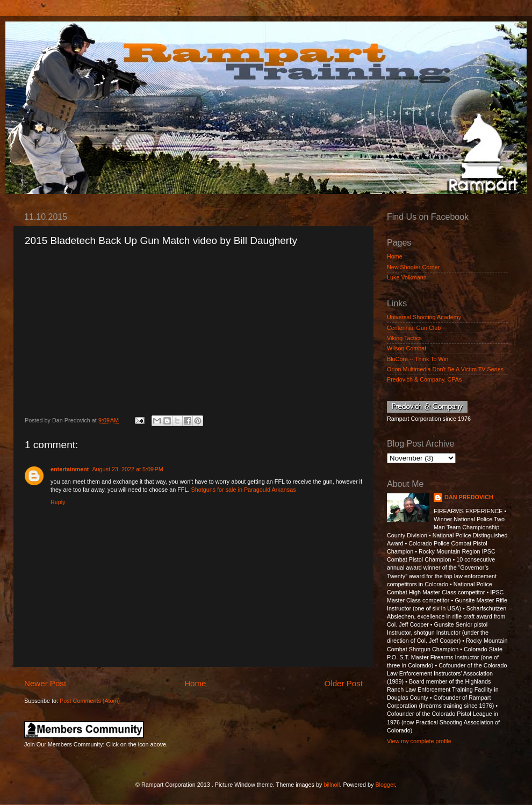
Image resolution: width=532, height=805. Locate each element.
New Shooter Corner (413, 267)
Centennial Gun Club (414, 328)
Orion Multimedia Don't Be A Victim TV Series (445, 369)
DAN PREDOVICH (469, 497)
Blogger (385, 785)
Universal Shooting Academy (424, 317)
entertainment (70, 469)
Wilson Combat (407, 348)
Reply (58, 502)
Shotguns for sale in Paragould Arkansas (243, 490)
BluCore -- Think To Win (418, 359)
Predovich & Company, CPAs (424, 379)
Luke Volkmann (407, 277)
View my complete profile (419, 741)
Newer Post (45, 683)
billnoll (332, 785)
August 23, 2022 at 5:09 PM (127, 469)
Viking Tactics (404, 338)
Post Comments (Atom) (90, 701)
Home (195, 683)
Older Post (344, 683)
